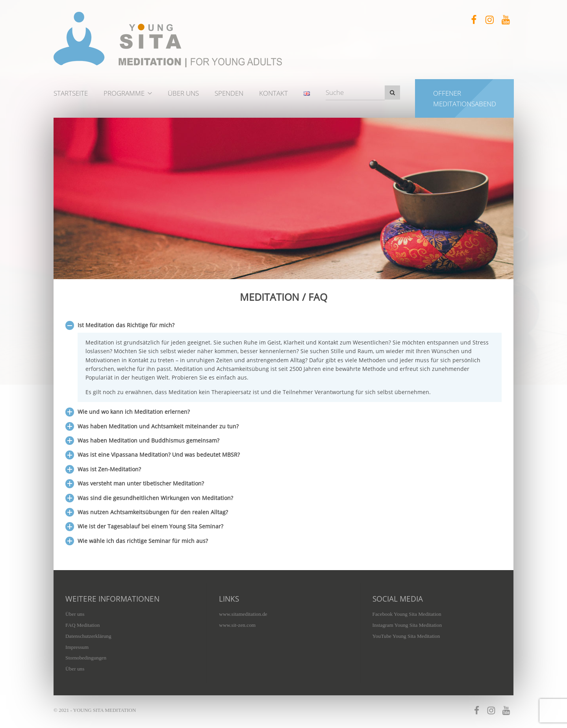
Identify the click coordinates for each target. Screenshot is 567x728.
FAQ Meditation (82, 625)
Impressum (77, 647)
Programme (124, 93)
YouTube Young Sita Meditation (406, 636)
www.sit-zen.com (237, 625)
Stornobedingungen (86, 658)
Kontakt (273, 93)
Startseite (71, 93)
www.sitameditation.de (243, 614)
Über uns (183, 93)
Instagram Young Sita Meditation (407, 625)
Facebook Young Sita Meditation (407, 614)
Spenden (229, 93)
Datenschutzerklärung (88, 636)
